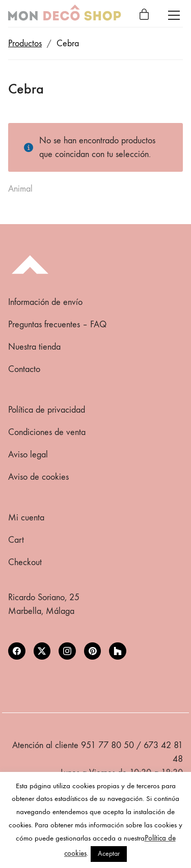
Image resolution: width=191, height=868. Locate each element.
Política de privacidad (47, 410)
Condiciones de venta (47, 432)
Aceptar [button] (109, 854)
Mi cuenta (26, 518)
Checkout (25, 562)
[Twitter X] (42, 651)
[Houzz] (118, 651)
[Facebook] (17, 651)
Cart (16, 540)
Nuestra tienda (34, 347)
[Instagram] (67, 651)
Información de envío (45, 302)
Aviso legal (28, 455)
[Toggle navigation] (174, 15)
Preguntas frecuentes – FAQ (57, 324)
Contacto (24, 369)
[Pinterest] (93, 651)
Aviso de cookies (38, 477)
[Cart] (144, 15)
